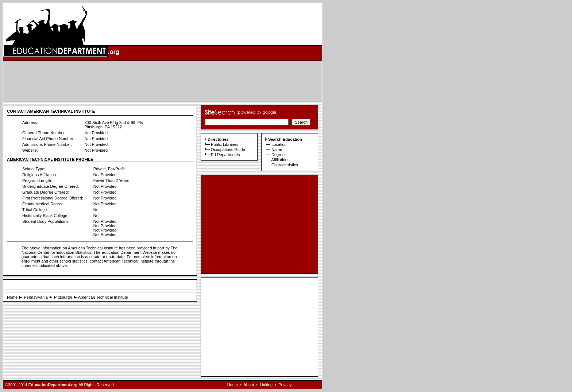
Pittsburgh (63, 297)
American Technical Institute (103, 297)
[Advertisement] (163, 81)
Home (12, 297)
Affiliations (280, 160)
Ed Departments (225, 155)
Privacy (285, 385)
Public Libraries (225, 144)
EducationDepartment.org (53, 385)
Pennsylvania (36, 297)
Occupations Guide (228, 150)
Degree (278, 155)
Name (277, 150)
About (249, 385)
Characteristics (285, 165)
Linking (266, 385)
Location (279, 144)
